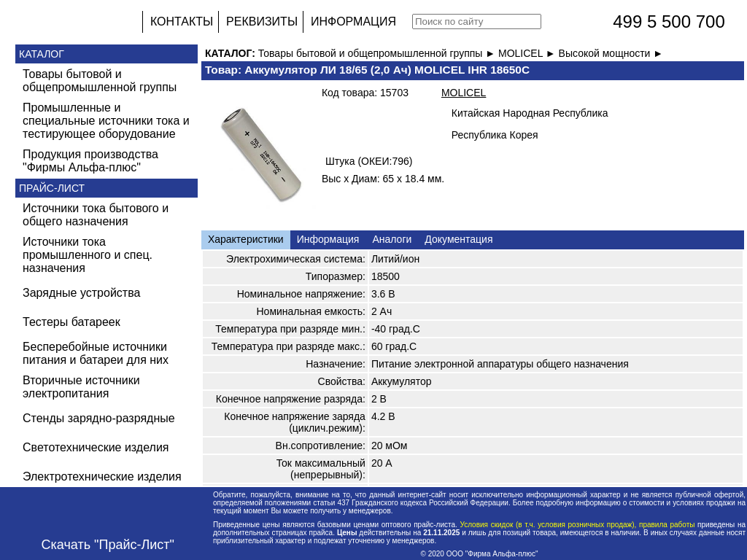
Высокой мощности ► (611, 53)
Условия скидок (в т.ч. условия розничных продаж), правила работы (577, 525)
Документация (458, 239)
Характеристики (246, 239)
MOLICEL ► (529, 53)
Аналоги (392, 239)
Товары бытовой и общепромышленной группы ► (378, 53)
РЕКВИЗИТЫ (262, 22)
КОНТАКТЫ (182, 22)
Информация (328, 239)
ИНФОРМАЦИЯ (353, 22)
